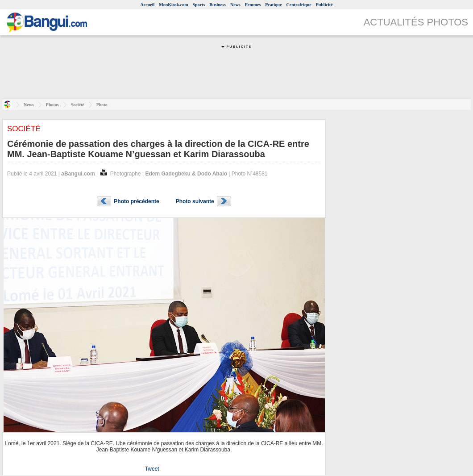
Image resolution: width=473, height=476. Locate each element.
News (235, 5)
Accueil (148, 5)
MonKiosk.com (173, 5)
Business (218, 5)
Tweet (152, 469)
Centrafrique (299, 5)
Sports (199, 5)
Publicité (324, 5)
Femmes (253, 5)
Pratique (273, 5)
